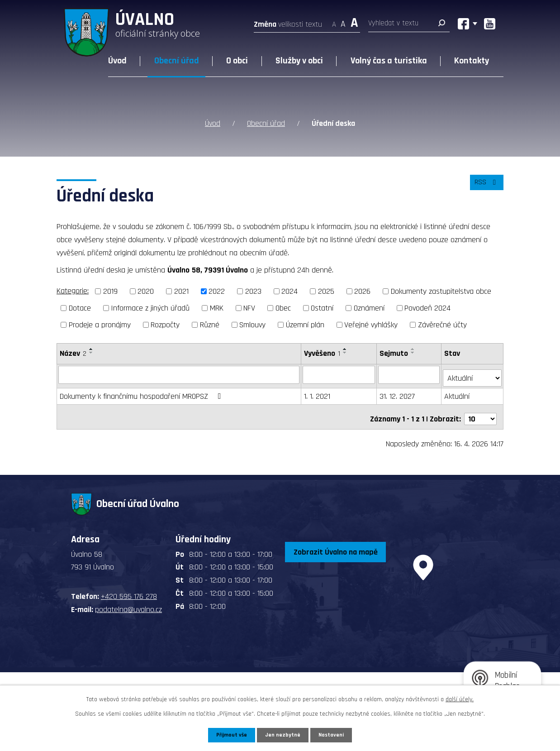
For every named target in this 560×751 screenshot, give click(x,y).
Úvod (117, 61)
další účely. (460, 698)
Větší (354, 22)
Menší (334, 22)
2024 (289, 291)
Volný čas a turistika (389, 61)
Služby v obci (299, 61)
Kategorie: (73, 291)
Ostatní (322, 308)
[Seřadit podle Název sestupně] (91, 353)
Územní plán (305, 325)
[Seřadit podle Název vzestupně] (91, 349)
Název (73, 353)
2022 (217, 291)
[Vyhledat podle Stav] (473, 374)
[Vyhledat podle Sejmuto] (410, 374)
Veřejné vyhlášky (371, 325)
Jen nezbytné (283, 734)
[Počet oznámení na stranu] (480, 411)
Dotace (80, 308)
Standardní (343, 22)
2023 (253, 291)
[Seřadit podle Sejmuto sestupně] (414, 353)
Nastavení (334, 734)
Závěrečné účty (442, 325)
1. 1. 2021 (318, 393)
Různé (210, 325)
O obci (237, 61)
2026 (362, 291)
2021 (181, 291)
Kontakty (472, 61)
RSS (485, 188)
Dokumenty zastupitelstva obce (441, 291)
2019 (110, 291)
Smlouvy (252, 325)
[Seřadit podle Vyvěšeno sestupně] (346, 353)
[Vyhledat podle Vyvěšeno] (339, 374)
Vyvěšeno (323, 353)
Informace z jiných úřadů (150, 308)
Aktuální (458, 393)
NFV (249, 308)
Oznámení (369, 308)
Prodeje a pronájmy (100, 325)
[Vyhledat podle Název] (179, 374)
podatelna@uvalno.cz (128, 602)
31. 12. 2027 (398, 393)
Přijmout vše (230, 734)
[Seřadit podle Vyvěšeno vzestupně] (346, 349)
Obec (283, 308)
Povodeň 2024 (427, 308)
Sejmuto (395, 353)
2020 (146, 291)
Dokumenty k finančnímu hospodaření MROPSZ (142, 393)
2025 (326, 291)
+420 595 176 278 (129, 589)
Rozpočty (165, 325)
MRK (217, 308)
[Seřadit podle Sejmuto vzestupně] (414, 349)
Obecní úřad (177, 61)
